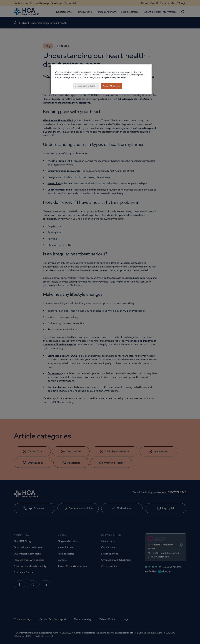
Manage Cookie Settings (86, 86)
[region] (101, 79)
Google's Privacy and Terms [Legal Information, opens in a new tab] (114, 77)
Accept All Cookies (112, 86)
